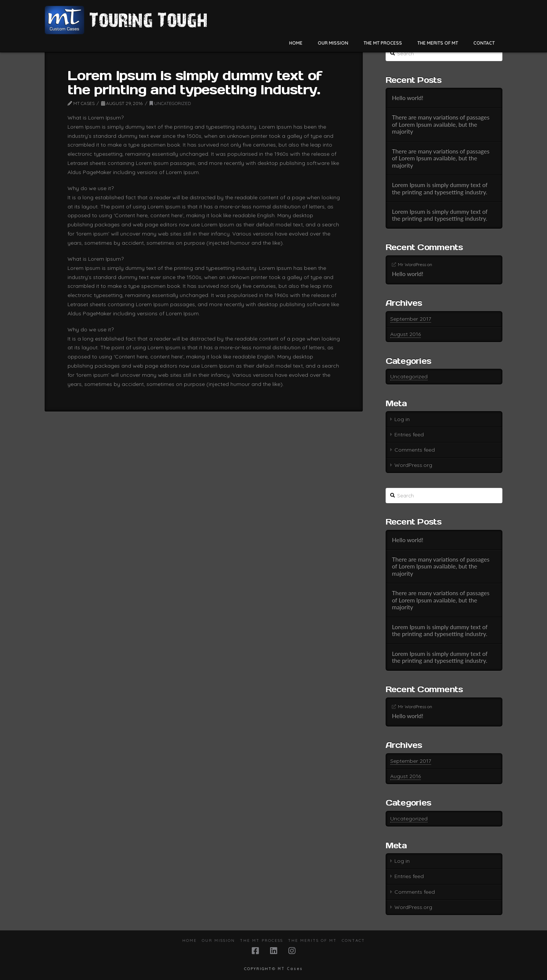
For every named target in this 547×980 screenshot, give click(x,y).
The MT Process (261, 940)
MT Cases (290, 969)
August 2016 (405, 334)
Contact (353, 940)
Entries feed (409, 434)
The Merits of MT (312, 940)
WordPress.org (413, 465)
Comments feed (415, 450)
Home (190, 940)
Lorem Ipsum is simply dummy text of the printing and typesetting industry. (439, 188)
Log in (402, 419)
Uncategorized (170, 103)
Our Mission (218, 940)
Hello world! (407, 98)
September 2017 (411, 319)
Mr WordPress (412, 265)
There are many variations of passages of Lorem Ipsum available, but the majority (441, 124)
